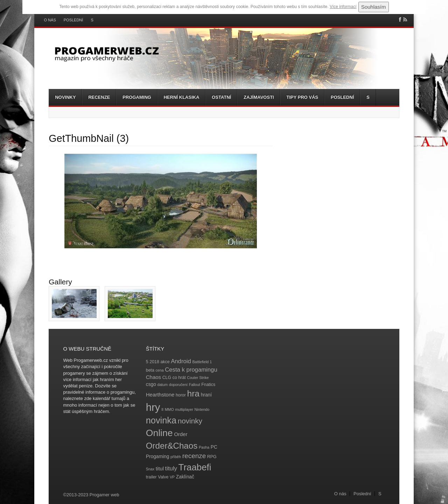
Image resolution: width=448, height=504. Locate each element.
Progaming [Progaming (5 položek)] (158, 457)
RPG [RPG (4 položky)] (212, 457)
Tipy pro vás (302, 97)
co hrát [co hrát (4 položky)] (179, 378)
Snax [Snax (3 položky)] (150, 469)
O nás (50, 20)
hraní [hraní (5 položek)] (206, 395)
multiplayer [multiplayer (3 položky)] (184, 409)
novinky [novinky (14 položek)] (190, 421)
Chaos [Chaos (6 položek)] (153, 377)
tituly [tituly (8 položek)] (171, 468)
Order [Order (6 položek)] (181, 434)
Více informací (343, 7)
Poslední (73, 20)
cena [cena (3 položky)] (159, 370)
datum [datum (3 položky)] (162, 385)
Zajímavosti (259, 97)
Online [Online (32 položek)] (159, 433)
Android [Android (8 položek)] (181, 361)
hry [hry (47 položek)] (153, 407)
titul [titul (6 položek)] (160, 468)
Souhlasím (374, 7)
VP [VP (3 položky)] (172, 477)
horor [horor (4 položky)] (181, 395)
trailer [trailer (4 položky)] (151, 477)
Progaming (137, 97)
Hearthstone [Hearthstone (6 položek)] (160, 395)
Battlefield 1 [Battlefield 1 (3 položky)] (202, 362)
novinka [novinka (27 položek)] (161, 420)
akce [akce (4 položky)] (165, 362)
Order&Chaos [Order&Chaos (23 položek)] (172, 446)
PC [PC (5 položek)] (214, 447)
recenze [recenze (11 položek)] (194, 456)
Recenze (99, 97)
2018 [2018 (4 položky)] (154, 362)
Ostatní (221, 97)
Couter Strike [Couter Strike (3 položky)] (198, 378)
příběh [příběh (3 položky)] (176, 457)
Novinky (65, 97)
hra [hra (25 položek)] (193, 393)
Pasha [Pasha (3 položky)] (204, 447)
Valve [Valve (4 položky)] (163, 477)
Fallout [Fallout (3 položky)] (195, 385)
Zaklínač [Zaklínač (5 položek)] (185, 477)
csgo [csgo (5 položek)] (151, 384)
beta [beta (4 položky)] (150, 370)
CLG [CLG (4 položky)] (167, 378)
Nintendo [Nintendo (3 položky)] (202, 409)
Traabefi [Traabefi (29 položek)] (195, 467)
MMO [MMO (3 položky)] (169, 409)
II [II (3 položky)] (162, 409)
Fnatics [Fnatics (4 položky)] (208, 385)
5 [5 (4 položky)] (147, 362)
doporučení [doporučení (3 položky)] (178, 385)
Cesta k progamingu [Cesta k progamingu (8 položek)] (191, 370)
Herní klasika (181, 97)
